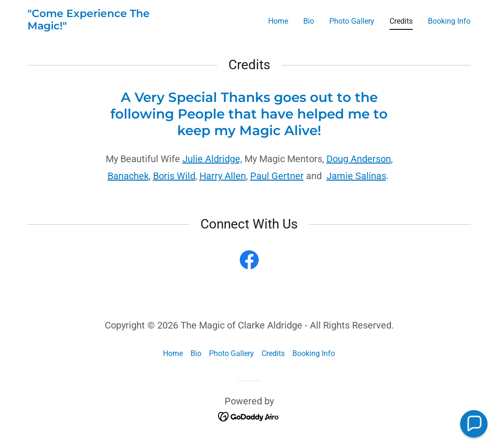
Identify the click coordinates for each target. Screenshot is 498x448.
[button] (474, 424)
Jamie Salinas (356, 176)
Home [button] (173, 353)
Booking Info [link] (449, 21)
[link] (105, 27)
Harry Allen (223, 176)
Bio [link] (309, 21)
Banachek (128, 176)
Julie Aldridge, (212, 159)
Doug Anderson (359, 159)
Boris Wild (174, 176)
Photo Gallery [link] (352, 21)
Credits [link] (401, 21)
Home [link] (278, 21)
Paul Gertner (277, 176)
